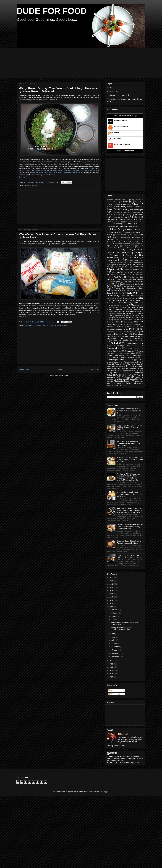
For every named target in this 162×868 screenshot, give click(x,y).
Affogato (109, 200)
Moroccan (122, 318)
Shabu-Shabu (130, 349)
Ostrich (139, 320)
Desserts (126, 252)
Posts (111, 690)
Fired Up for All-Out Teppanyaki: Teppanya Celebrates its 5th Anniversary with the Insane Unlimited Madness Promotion (129, 477)
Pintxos (127, 327)
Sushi (121, 362)
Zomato (125, 386)
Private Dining (135, 332)
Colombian (138, 237)
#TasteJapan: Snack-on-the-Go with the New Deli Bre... (124, 623)
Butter (122, 220)
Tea (127, 366)
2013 (112, 584)
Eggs (131, 262)
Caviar (129, 224)
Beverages (139, 210)
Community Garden (134, 240)
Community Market (136, 242)
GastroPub (129, 284)
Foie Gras (116, 272)
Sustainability (130, 362)
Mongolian (112, 318)
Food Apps (128, 272)
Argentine (110, 202)
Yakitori (109, 386)
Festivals (136, 267)
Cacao (128, 220)
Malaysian (119, 309)
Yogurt (116, 385)
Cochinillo (110, 235)
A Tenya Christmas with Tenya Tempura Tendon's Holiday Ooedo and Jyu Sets (129, 494)
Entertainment (139, 262)
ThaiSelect (110, 371)
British (115, 217)
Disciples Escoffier (126, 258)
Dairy (131, 250)
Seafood (112, 348)
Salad (114, 343)
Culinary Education (134, 248)
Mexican (140, 311)
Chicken (112, 229)
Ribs (112, 341)
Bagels (127, 204)
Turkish (119, 375)
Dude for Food (31, 182)
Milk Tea (110, 316)
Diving (139, 258)
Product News (62, 325)
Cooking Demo (138, 244)
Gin (118, 286)
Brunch (124, 217)
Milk (140, 314)
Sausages (121, 346)
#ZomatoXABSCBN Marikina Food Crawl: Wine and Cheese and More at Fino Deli (130, 460)
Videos (138, 377)
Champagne (111, 227)
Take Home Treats (133, 364)
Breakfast (139, 215)
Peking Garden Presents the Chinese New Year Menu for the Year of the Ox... (129, 443)
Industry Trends (112, 298)
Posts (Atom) (64, 375)
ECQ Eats (113, 262)
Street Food (140, 360)
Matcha (139, 310)
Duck (120, 260)
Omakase (117, 320)
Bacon (26, 325)
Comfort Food (114, 240)
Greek (109, 288)
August (114, 643)
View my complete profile (116, 746)
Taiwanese (119, 364)
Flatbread (127, 270)
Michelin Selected (116, 314)
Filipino (111, 269)
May (113, 634)
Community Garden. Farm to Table (117, 242)
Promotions (138, 334)
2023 (112, 667)
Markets (130, 310)
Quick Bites (130, 336)
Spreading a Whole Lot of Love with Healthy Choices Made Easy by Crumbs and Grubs (130, 527)
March (114, 616)
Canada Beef (118, 222)
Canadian (127, 222)
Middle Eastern (129, 314)
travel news (128, 373)
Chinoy (141, 230)
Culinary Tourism (112, 250)
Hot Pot (118, 293)
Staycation (111, 360)
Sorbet (127, 353)
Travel (115, 373)
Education (123, 262)
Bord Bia (110, 215)
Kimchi (138, 301)
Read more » (23, 177)
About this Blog (112, 91)
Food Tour (132, 280)
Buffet (135, 217)
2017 (112, 597)
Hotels (128, 293)
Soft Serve (119, 353)
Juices (130, 301)
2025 (112, 674)
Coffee (140, 235)
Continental (119, 244)
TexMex (131, 369)
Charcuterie (123, 227)
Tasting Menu (119, 366)
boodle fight (116, 212)
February (115, 613)
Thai (138, 369)
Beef (110, 209)
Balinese (109, 207)
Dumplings (132, 260)
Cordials (112, 246)
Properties (114, 337)
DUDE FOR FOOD (52, 11)
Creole (124, 246)
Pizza (135, 326)
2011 (112, 578)
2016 (112, 594)
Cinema (127, 233)
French (137, 282)
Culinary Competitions (115, 248)
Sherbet (139, 349)
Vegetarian (126, 377)
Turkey (109, 375)
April (113, 620)
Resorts (141, 339)
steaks (132, 360)
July (113, 640)
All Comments (114, 694)
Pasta (135, 322)
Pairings (127, 322)
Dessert (110, 253)
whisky (119, 383)
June (113, 637)
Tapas (109, 366)
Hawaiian (132, 288)
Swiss (139, 362)
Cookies (128, 244)
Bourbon (119, 215)
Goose (132, 286)
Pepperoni (129, 324)
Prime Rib (122, 332)
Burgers (110, 219)
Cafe (134, 220)
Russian (135, 341)
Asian (125, 202)
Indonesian (135, 296)
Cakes (109, 222)
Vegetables (111, 377)
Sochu (112, 353)
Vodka (132, 379)
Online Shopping (128, 320)
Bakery (32, 325)
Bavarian (130, 207)
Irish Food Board (130, 298)
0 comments (50, 182)
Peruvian (110, 327)
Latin (108, 305)
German (110, 286)
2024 (112, 670)
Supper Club (113, 362)
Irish (120, 298)
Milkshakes (120, 316)
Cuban (139, 246)
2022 (112, 664)
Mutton (129, 318)
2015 (112, 591)
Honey (136, 290)
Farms (127, 267)
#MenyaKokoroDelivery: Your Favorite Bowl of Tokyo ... (122, 629)
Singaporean (130, 351)
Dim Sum (114, 255)
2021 (112, 661)
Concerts (110, 244)
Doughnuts (111, 260)
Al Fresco (138, 200)
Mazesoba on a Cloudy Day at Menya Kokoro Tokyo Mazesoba (58, 173)
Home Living (126, 290)
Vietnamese (121, 379)
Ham (123, 288)
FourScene (127, 282)
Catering (119, 224)
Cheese (38, 325)
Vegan (139, 375)
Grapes (139, 286)
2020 (112, 607)
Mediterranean (127, 311)
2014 (112, 587)
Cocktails (120, 235)
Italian (141, 298)
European (113, 265)
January (115, 610)
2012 (112, 581)
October (115, 650)
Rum (127, 341)
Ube (126, 375)
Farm (133, 265)
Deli (138, 250)
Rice (120, 341)
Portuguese (111, 332)
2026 (112, 677)
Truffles (137, 373)
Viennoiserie (111, 379)
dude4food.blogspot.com (131, 763)
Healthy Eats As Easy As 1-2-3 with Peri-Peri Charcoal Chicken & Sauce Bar (130, 427)
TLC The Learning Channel (125, 371)
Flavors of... (138, 270)
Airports (130, 200)
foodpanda (117, 282)
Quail (121, 337)
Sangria (109, 346)
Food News (45, 325)
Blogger (105, 792)
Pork (132, 329)
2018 (112, 600)
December (115, 656)
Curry (123, 250)
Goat (125, 286)
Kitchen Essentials (112, 303)
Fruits (117, 284)
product (109, 334)
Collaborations (126, 237)
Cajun (140, 220)
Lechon (125, 305)
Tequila (123, 369)
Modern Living (139, 316)
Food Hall (131, 277)
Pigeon (119, 327)
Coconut (132, 235)
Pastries (110, 324)
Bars (118, 207)
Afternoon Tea (119, 200)
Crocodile (132, 246)
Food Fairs (118, 277)
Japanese (27, 186)
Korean (124, 303)
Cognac (115, 237)
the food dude (125, 757)
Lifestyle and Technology (118, 308)
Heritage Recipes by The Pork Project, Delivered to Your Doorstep (130, 556)
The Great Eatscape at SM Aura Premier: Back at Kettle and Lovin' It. (129, 411)
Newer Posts (24, 369)
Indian (123, 296)
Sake (141, 341)
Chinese (129, 230)
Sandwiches (132, 343)
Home (59, 369)
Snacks (141, 351)
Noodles (137, 318)
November (115, 653)
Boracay (137, 212)
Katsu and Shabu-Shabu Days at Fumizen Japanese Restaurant (129, 542)
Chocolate (114, 232)
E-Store (141, 260)
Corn (118, 246)
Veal (132, 375)
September (116, 647)
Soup (133, 353)
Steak (121, 360)
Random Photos (117, 339)
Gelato (137, 284)
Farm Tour (118, 267)
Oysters (109, 322)
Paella (117, 322)
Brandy (128, 215)
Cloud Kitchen (136, 233)
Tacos (109, 364)
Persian (138, 324)
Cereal (138, 224)
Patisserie (119, 324)
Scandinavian (136, 346)
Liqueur (133, 308)
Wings (139, 383)
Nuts (108, 320)
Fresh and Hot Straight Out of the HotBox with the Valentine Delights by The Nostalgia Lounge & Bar (130, 510)
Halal (117, 288)
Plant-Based (111, 329)
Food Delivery (127, 275)
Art (117, 202)
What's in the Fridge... (122, 381)
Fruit (109, 284)
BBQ (138, 207)
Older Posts (94, 369)
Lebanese (116, 305)
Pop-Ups (121, 329)
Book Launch (127, 212)
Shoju (109, 351)
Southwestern (138, 355)
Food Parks (122, 280)
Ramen (34, 186)
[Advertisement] (75, 63)
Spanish (116, 357)
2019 (112, 604)
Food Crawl (140, 272)
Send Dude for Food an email (118, 95)
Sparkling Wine (134, 358)
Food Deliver (114, 275)
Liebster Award (139, 305)
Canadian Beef (137, 222)
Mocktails (129, 316)
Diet (142, 253)
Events (122, 265)
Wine (128, 383)
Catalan (109, 224)
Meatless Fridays (113, 312)
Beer (125, 210)
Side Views (117, 351)
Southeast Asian (124, 355)
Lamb (135, 303)
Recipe (130, 339)
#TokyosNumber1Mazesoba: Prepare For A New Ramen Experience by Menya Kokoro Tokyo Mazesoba (60, 170)
